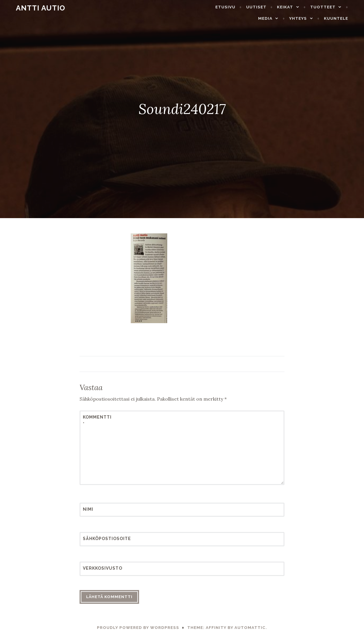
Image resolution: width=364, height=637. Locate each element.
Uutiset (233, 7)
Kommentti (97, 420)
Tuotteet (300, 7)
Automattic (250, 628)
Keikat (262, 7)
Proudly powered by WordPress (138, 628)
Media (336, 7)
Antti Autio (32, 8)
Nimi (88, 509)
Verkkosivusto (98, 568)
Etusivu (202, 7)
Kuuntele (344, 18)
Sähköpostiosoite (98, 539)
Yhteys (306, 18)
